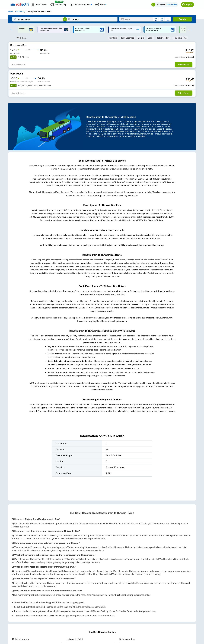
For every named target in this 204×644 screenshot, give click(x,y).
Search (182, 19)
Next (189, 30)
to (21, 639)
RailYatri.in (25, 550)
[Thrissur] (92, 19)
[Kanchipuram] (38, 19)
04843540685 (172, 5)
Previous (11, 30)
